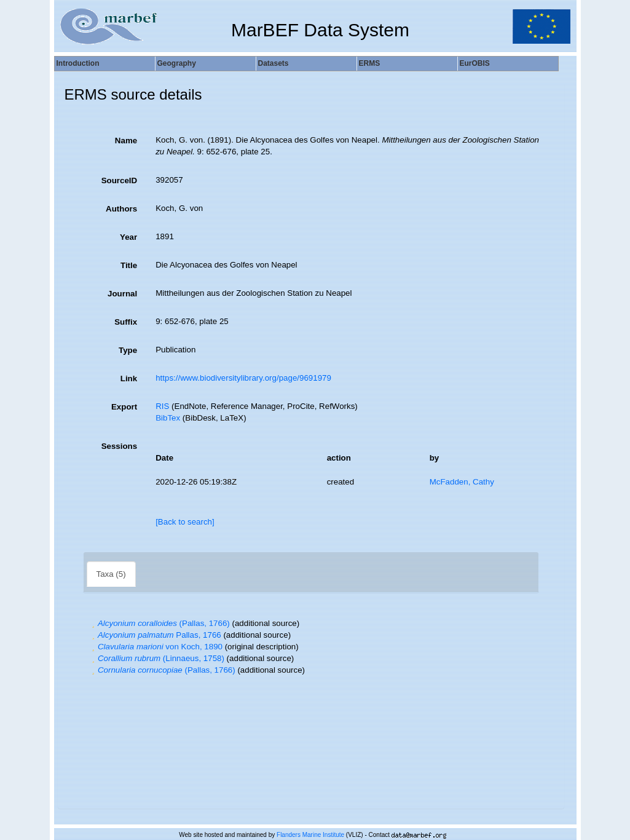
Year (128, 237)
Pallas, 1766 (155, 635)
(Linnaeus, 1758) (157, 658)
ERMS (370, 63)
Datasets (274, 63)
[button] (93, 623)
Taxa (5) (111, 574)
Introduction (78, 63)
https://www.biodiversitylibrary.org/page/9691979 (243, 378)
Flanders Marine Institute (310, 835)
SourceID (120, 180)
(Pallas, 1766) (159, 623)
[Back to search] (185, 522)
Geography (177, 63)
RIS (162, 406)
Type (128, 350)
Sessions (120, 446)
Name (126, 141)
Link (129, 378)
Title (129, 265)
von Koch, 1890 (156, 647)
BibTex (168, 418)
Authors (121, 209)
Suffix (126, 322)
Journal (122, 294)
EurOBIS (475, 63)
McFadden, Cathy (462, 482)
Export (124, 407)
